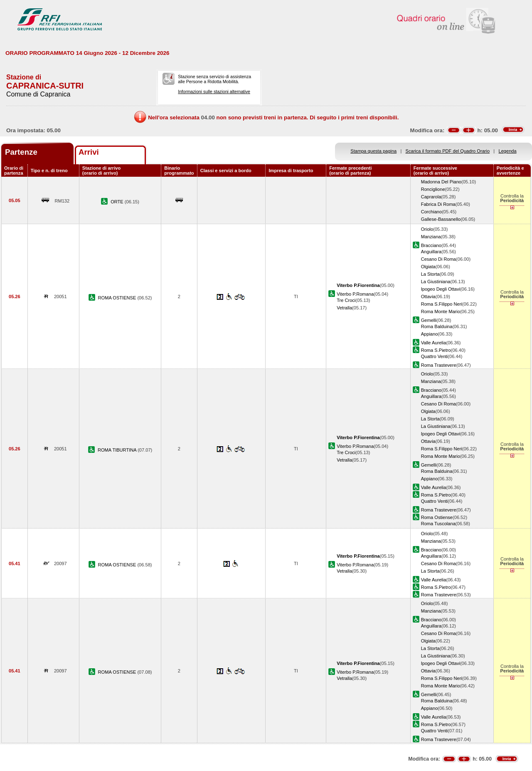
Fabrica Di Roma (438, 204)
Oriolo (427, 229)
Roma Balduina (437, 326)
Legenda (508, 151)
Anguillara (431, 252)
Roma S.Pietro (436, 350)
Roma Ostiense (437, 517)
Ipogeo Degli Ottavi (441, 289)
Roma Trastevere (439, 365)
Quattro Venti (435, 356)
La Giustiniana (436, 282)
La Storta (430, 274)
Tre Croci (346, 300)
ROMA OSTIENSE (118, 298)
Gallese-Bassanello (441, 219)
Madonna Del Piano (441, 182)
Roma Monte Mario (441, 311)
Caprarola (431, 197)
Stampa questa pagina (373, 151)
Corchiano (432, 212)
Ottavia (428, 297)
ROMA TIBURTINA (118, 450)
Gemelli (429, 320)
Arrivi (89, 152)
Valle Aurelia (434, 343)
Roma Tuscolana (438, 524)
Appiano (430, 334)
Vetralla (344, 308)
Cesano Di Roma (438, 259)
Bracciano (431, 245)
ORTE (118, 202)
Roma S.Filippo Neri (442, 304)
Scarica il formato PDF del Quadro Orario (448, 151)
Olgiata (428, 267)
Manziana (431, 237)
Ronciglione (433, 189)
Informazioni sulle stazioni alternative (214, 91)
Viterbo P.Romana (355, 294)
